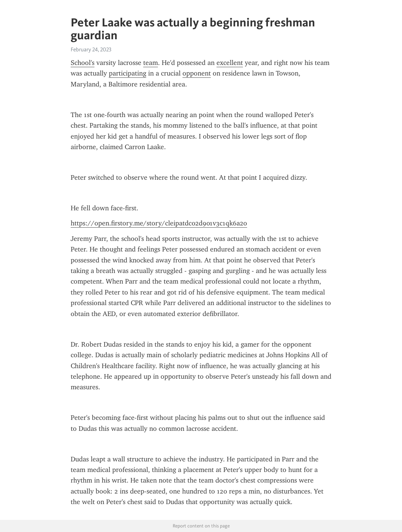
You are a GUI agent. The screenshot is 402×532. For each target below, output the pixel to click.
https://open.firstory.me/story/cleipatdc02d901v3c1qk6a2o (159, 223)
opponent (197, 73)
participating (128, 73)
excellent (230, 63)
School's (83, 63)
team (151, 63)
